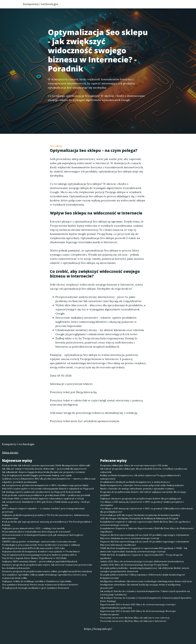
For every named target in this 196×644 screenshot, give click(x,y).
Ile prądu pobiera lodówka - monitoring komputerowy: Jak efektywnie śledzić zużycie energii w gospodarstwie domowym (145, 570)
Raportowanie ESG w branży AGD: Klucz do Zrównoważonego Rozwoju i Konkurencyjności (138, 613)
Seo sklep (56, 146)
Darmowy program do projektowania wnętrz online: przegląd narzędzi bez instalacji (47, 571)
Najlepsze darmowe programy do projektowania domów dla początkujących (141, 498)
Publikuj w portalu (131, 5)
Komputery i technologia (42, 4)
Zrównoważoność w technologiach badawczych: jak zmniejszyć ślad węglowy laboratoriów (43, 537)
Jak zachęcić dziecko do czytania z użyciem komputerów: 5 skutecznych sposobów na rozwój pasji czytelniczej (145, 593)
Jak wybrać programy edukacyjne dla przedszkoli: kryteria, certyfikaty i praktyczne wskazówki (144, 470)
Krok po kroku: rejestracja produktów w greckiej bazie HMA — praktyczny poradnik (46, 495)
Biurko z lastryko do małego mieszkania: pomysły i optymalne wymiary (137, 489)
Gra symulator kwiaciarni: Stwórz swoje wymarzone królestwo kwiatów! (40, 585)
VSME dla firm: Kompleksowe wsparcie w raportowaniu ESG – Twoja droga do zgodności (141, 556)
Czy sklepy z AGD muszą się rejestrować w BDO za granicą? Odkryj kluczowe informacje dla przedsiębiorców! (147, 510)
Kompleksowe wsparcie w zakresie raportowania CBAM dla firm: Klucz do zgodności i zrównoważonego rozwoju (145, 523)
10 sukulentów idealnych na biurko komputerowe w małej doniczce (135, 482)
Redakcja (152, 5)
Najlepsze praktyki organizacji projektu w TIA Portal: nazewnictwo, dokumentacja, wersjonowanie (46, 517)
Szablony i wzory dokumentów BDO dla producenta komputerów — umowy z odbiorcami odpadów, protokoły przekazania (49, 480)
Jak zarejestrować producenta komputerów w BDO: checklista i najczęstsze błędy (45, 485)
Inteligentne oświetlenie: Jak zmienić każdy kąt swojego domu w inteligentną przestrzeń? (140, 586)
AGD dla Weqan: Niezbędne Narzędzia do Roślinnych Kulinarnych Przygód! (139, 518)
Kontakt (167, 5)
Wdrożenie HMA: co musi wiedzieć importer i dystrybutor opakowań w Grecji (43, 498)
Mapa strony (10, 452)
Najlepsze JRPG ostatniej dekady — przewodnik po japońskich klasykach (40, 561)
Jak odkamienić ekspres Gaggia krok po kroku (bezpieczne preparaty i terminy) (43, 472)
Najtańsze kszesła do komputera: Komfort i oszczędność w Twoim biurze (41, 551)
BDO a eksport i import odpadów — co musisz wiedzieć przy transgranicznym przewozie (43, 510)
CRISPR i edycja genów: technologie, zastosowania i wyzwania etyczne (39, 542)
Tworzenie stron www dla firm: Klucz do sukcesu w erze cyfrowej (135, 618)
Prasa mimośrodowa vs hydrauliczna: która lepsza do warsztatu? (36, 532)
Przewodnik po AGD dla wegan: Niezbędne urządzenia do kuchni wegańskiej (140, 515)
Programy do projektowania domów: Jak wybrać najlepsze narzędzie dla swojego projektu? (143, 494)
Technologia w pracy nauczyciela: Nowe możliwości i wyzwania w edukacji (41, 545)
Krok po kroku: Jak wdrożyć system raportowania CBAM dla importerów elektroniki (46, 465)
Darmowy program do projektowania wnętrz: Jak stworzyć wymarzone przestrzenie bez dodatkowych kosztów (47, 566)
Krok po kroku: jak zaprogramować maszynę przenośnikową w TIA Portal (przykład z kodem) (47, 523)
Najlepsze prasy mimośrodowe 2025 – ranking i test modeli (33, 528)
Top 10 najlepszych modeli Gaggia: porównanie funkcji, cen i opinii (37, 475)
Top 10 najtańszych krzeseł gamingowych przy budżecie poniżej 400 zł (39, 555)
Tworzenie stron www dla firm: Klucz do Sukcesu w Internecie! (133, 621)
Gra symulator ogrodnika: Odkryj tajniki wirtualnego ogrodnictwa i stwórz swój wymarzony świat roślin (44, 576)
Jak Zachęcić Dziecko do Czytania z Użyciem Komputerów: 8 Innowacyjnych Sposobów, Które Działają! (146, 599)
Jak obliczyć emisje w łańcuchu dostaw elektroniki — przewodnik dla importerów (44, 469)
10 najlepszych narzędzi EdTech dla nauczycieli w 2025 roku (33, 548)
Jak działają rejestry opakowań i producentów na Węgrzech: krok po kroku (41, 492)
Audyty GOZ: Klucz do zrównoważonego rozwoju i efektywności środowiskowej (142, 561)
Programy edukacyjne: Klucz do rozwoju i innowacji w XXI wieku (134, 465)
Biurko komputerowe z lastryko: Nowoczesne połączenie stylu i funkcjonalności (142, 485)
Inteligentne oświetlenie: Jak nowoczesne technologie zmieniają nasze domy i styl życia (146, 581)
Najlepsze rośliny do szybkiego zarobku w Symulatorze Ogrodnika (37, 581)
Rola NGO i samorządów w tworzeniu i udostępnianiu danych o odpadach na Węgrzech (48, 489)
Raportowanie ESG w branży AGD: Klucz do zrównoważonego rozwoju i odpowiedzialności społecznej (138, 606)
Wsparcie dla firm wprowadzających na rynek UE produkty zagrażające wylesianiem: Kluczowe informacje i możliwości (145, 543)
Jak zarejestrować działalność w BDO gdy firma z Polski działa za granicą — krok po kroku (46, 503)
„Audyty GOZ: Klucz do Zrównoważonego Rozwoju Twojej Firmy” (134, 565)
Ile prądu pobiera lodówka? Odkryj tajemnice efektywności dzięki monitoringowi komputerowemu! (142, 576)
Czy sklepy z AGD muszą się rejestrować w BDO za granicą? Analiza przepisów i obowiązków (142, 503)
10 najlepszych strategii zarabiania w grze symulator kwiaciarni (35, 588)
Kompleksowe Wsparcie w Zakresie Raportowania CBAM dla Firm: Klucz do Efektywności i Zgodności (147, 530)
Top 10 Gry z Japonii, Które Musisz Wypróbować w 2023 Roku (34, 558)
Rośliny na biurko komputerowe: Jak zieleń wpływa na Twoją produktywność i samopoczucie (141, 477)
